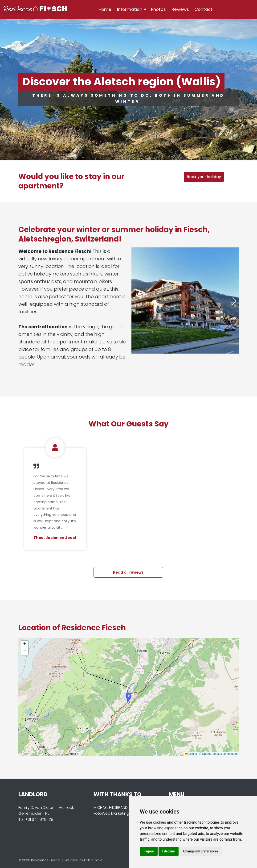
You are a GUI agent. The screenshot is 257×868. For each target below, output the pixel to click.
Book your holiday (204, 177)
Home (105, 9)
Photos (158, 9)
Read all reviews (128, 572)
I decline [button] (169, 851)
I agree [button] (149, 851)
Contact (204, 9)
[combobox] (223, 9)
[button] (234, 301)
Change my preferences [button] (201, 851)
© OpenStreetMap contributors (218, 754)
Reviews (180, 9)
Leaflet (191, 754)
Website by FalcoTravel (84, 860)
